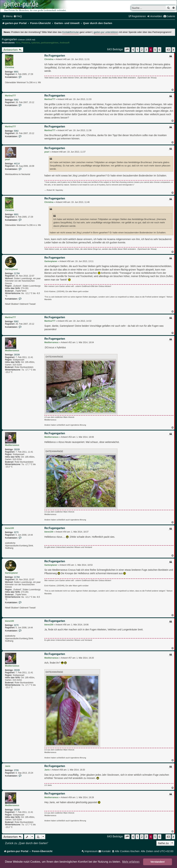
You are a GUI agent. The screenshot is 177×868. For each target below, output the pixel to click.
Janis (8, 766)
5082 (16, 100)
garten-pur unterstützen (106, 32)
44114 (17, 164)
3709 (16, 770)
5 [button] (155, 50)
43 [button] (168, 50)
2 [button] (142, 50)
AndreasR (65, 43)
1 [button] (137, 50)
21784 (17, 273)
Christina (10, 67)
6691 (16, 72)
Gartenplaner (11, 269)
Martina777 (10, 96)
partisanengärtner (50, 43)
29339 (17, 355)
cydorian (35, 43)
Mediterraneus (12, 351)
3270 (16, 532)
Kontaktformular (71, 32)
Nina (18, 43)
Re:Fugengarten (55, 56)
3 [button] (146, 50)
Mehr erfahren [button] (131, 862)
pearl (8, 159)
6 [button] (159, 50)
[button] (127, 50)
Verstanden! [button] (158, 862)
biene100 (9, 528)
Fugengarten (10, 39)
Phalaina (26, 43)
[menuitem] (18, 16)
